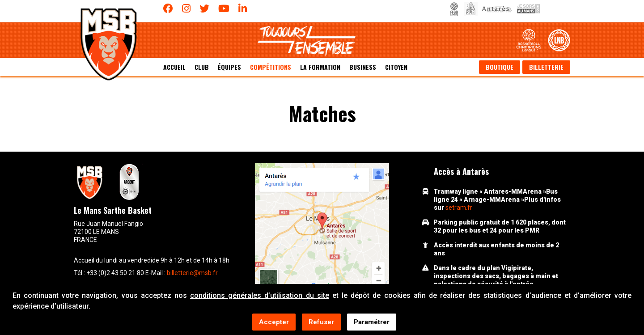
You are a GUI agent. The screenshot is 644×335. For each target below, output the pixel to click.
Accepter (274, 322)
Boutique (500, 67)
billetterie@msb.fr (192, 273)
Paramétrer (372, 322)
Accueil (174, 67)
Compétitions (271, 67)
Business (363, 67)
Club (202, 67)
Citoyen (396, 67)
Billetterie (546, 67)
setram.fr (459, 208)
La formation (320, 67)
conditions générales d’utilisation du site (260, 296)
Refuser (321, 322)
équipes (229, 67)
